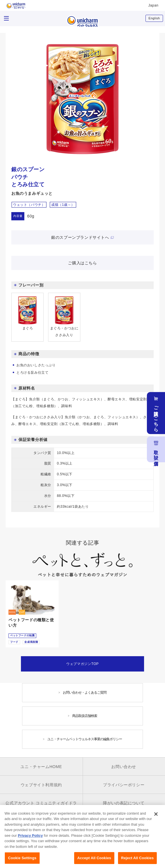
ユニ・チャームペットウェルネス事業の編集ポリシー (85, 739)
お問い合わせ (124, 767)
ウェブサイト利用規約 (41, 785)
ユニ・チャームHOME (41, 767)
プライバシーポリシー (124, 785)
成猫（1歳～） (63, 205)
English (154, 18)
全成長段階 (31, 642)
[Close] (156, 824)
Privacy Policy (30, 846)
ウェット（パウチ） (29, 205)
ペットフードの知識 (22, 635)
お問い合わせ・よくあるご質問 (85, 693)
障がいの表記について (124, 803)
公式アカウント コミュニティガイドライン (41, 807)
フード (14, 642)
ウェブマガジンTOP (82, 664)
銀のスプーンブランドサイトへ (80, 237)
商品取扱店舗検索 (85, 716)
